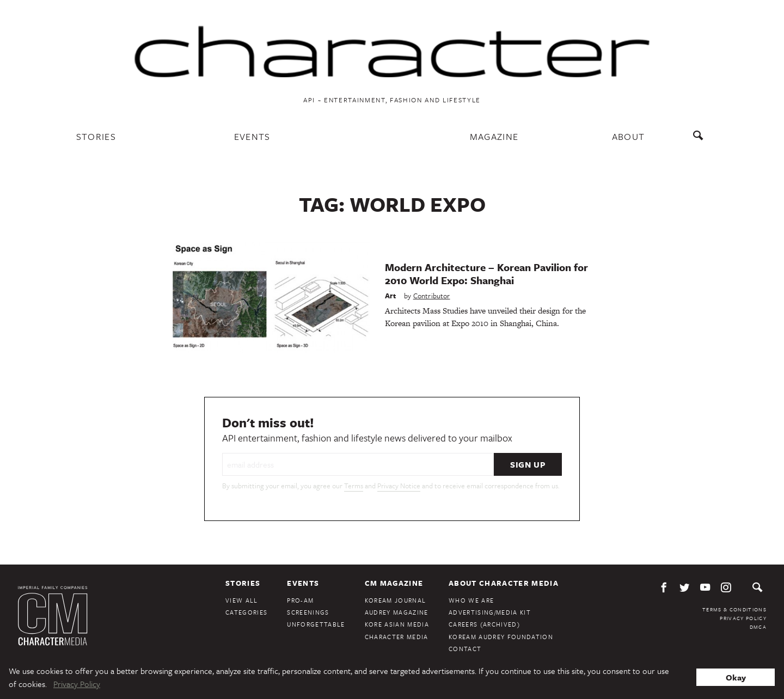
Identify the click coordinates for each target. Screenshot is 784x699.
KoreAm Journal (396, 600)
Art (391, 296)
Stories (96, 136)
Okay (736, 677)
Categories (246, 612)
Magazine (494, 136)
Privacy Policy (743, 618)
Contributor (432, 296)
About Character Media (504, 583)
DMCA (758, 627)
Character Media (397, 637)
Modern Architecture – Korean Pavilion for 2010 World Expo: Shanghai (486, 274)
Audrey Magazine (397, 612)
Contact (465, 649)
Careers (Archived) (484, 624)
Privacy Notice (399, 486)
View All (242, 600)
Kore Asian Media (397, 624)
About (629, 136)
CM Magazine (394, 583)
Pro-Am (300, 600)
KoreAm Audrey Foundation (501, 637)
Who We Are (471, 600)
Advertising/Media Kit (490, 612)
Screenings (308, 612)
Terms (354, 486)
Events (252, 136)
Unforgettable (316, 624)
